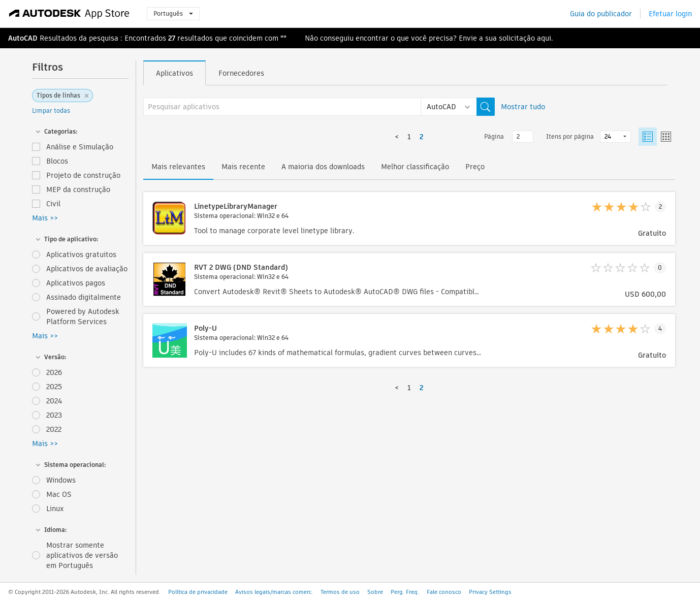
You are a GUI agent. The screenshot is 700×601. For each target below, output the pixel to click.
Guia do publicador (601, 14)
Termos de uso (340, 592)
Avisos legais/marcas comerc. (274, 592)
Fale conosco (444, 592)
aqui (544, 38)
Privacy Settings (490, 592)
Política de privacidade (198, 592)
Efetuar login (670, 14)
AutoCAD (23, 38)
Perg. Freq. (405, 592)
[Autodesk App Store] (69, 14)
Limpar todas (51, 110)
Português (173, 13)
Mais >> (45, 218)
